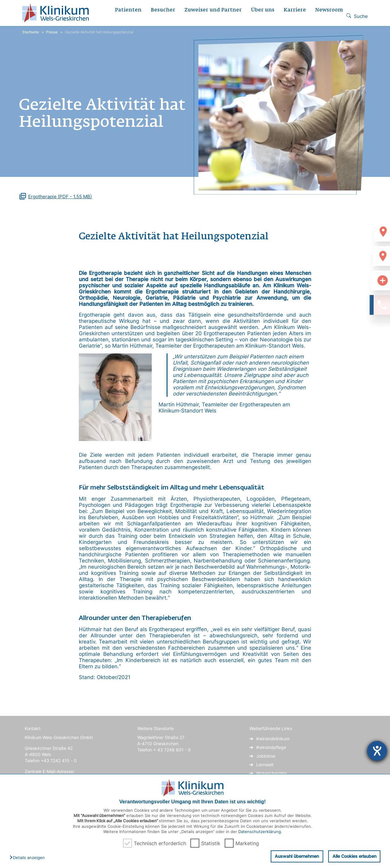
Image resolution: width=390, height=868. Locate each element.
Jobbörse (266, 756)
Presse (52, 32)
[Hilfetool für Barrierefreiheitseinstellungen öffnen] (377, 751)
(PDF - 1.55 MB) (60, 197)
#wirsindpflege (271, 747)
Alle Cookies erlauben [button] (354, 856)
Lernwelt (265, 765)
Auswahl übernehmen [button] (297, 856)
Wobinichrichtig (272, 773)
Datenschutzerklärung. (260, 832)
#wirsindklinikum (273, 739)
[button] (29, 858)
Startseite (31, 32)
